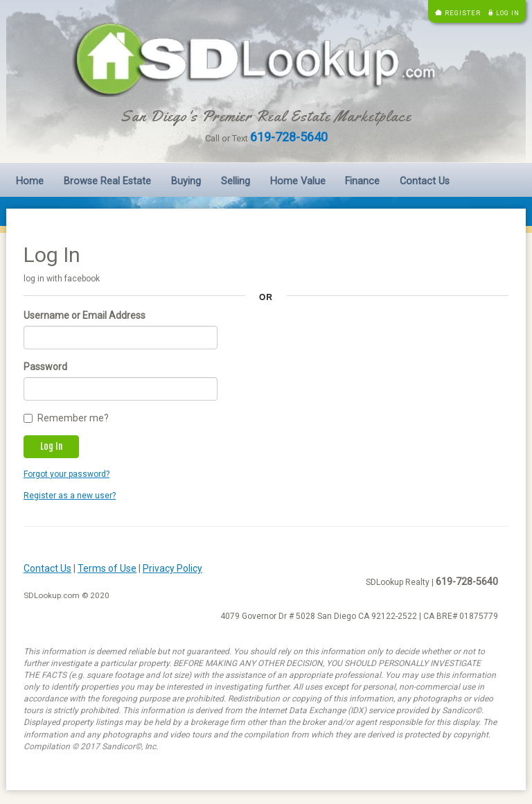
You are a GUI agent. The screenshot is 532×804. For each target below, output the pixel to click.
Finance (362, 181)
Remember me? (66, 418)
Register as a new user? (70, 496)
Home (30, 181)
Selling (236, 181)
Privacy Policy (172, 568)
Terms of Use (107, 568)
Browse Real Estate (107, 181)
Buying (186, 181)
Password (45, 367)
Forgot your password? (66, 474)
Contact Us (425, 181)
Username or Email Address (85, 315)
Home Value (298, 181)
